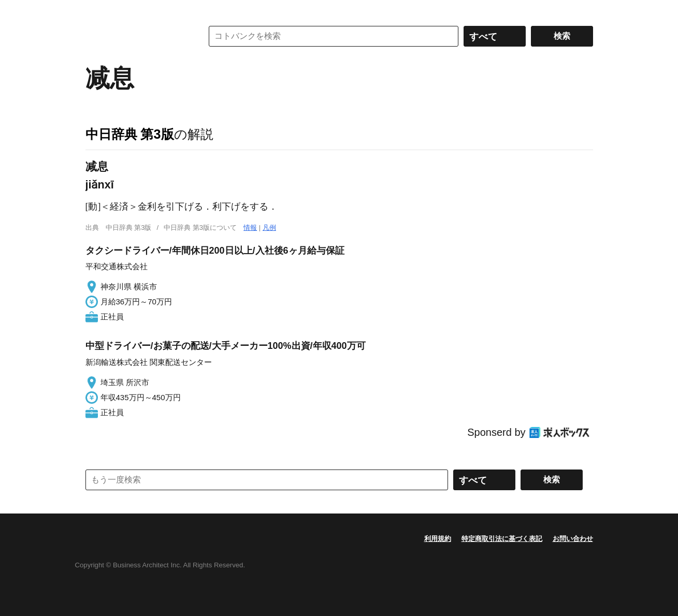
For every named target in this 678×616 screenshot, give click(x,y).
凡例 (269, 228)
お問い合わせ (573, 539)
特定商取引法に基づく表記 (502, 539)
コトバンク (137, 36)
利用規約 (438, 539)
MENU (96, 10)
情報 (250, 228)
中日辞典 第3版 (130, 134)
